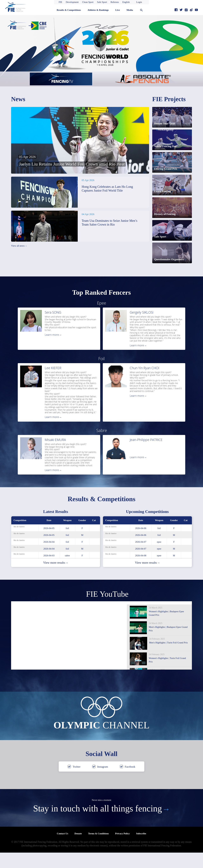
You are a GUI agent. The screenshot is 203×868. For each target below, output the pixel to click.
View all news (19, 246)
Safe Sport (102, 2)
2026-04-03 (49, 571)
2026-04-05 (49, 544)
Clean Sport (88, 2)
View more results (56, 578)
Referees (115, 2)
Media (130, 10)
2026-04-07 (141, 557)
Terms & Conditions (98, 849)
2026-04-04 (49, 557)
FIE (61, 2)
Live (118, 10)
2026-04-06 (141, 544)
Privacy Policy (122, 849)
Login (139, 2)
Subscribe (141, 849)
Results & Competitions (69, 10)
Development (72, 2)
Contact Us (63, 849)
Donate (78, 849)
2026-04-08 (141, 571)
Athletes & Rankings (98, 10)
